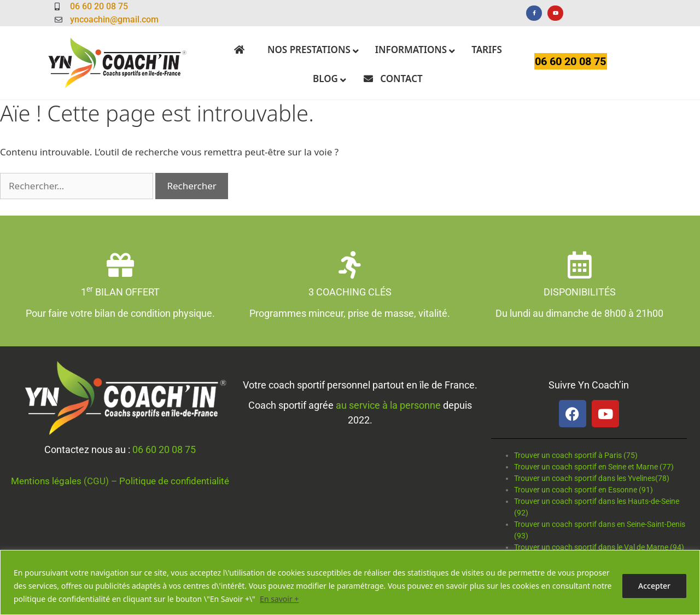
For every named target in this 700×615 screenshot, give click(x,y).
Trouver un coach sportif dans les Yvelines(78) (592, 478)
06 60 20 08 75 (164, 449)
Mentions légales (46, 481)
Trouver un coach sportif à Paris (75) (576, 455)
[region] (350, 582)
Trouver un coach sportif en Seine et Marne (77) (594, 467)
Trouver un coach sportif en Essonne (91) (584, 490)
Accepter (654, 586)
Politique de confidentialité (174, 481)
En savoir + (279, 599)
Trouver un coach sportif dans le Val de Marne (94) (599, 547)
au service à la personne (388, 405)
